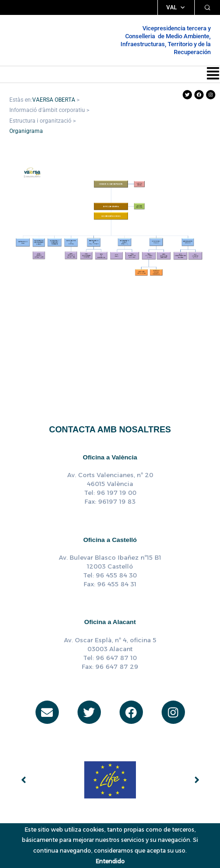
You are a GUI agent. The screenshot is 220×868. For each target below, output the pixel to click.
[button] (213, 74)
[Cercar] (207, 7)
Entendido (110, 861)
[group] (110, 780)
